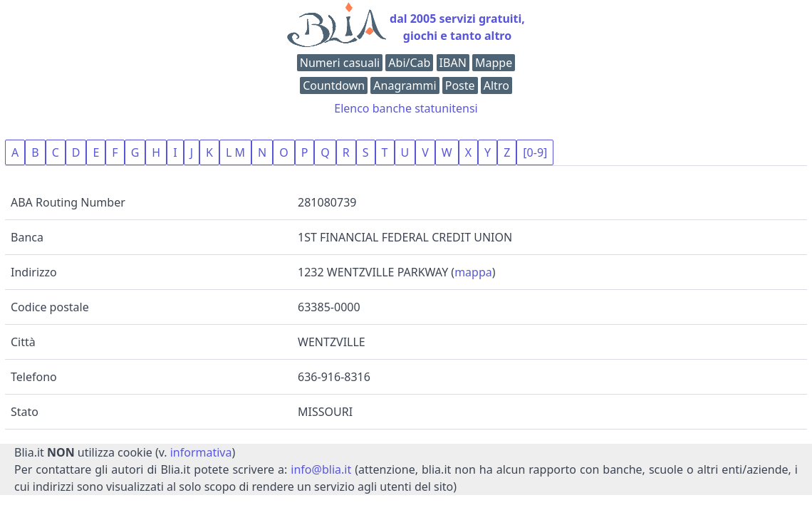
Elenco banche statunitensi (406, 108)
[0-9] (535, 152)
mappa (473, 272)
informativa (201, 452)
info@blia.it (321, 469)
